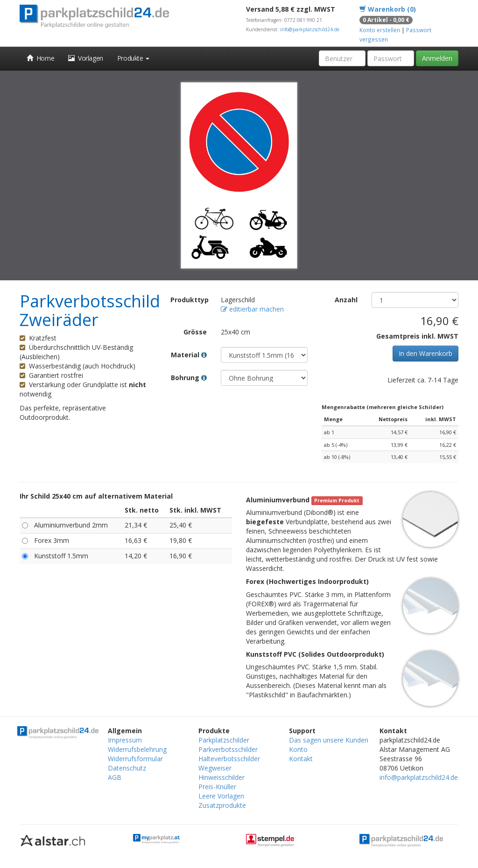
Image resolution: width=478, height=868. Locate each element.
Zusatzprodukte (222, 805)
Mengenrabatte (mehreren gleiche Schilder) (383, 407)
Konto (298, 749)
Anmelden (437, 58)
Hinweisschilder (221, 777)
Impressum (125, 740)
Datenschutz (127, 768)
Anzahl (346, 300)
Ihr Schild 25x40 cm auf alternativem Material (96, 496)
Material (189, 355)
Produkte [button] (133, 58)
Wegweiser (215, 768)
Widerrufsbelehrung (137, 749)
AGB (115, 777)
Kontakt (301, 759)
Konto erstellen (380, 30)
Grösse (195, 332)
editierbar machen (252, 309)
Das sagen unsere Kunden (329, 740)
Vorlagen (86, 58)
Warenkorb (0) (388, 9)
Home (40, 58)
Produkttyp (190, 300)
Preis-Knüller (217, 787)
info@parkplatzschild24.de (310, 29)
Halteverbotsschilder (229, 759)
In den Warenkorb (425, 353)
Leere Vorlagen (221, 796)
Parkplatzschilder (224, 740)
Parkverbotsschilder (228, 749)
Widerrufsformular (135, 759)
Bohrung (189, 378)
